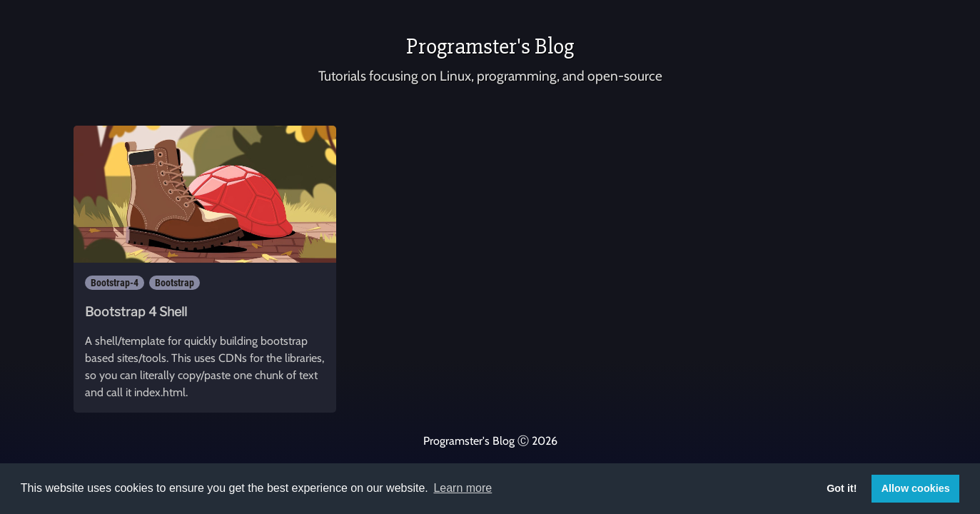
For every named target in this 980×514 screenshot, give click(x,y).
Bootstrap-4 (115, 283)
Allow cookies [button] (916, 488)
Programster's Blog (490, 46)
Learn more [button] (463, 488)
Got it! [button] (842, 488)
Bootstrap (175, 283)
